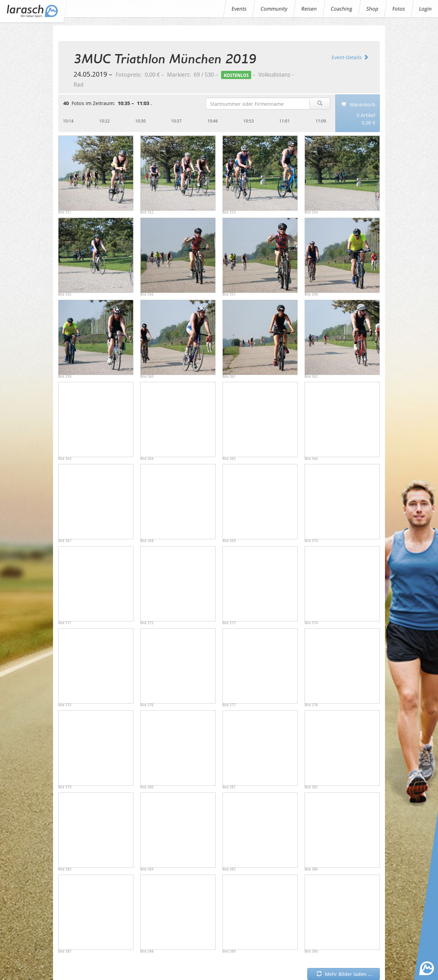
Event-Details (350, 57)
